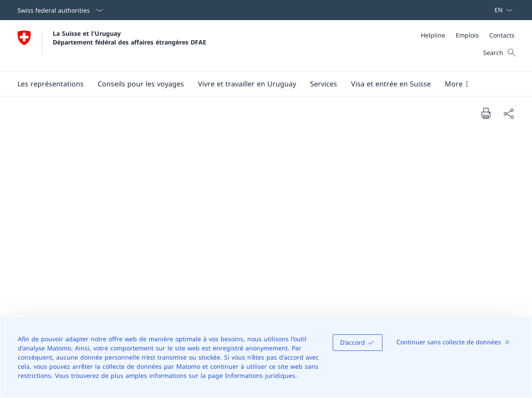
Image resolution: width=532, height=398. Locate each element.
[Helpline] (433, 35)
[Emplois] (467, 35)
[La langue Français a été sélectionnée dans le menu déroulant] (501, 10)
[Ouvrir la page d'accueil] (112, 46)
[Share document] (508, 113)
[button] (51, 84)
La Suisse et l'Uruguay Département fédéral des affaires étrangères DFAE (130, 38)
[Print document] (486, 113)
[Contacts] (502, 35)
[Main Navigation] (259, 84)
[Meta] (468, 35)
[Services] (324, 84)
